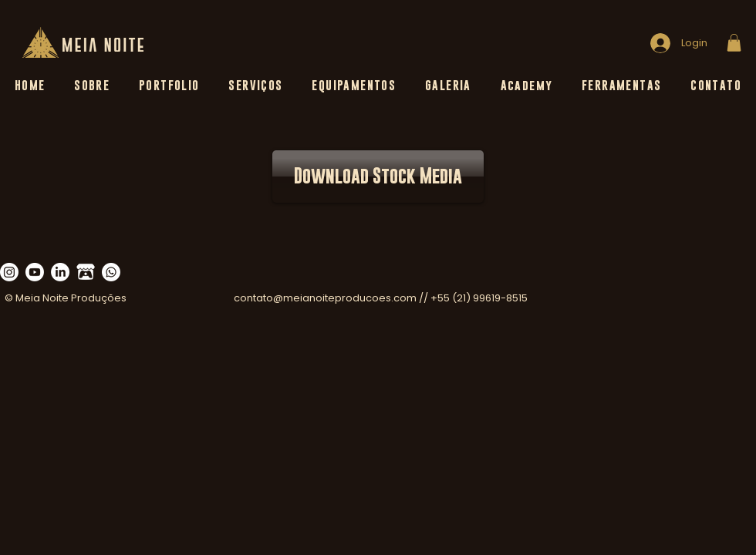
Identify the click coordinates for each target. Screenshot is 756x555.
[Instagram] (9, 272)
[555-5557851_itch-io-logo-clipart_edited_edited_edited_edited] (86, 272)
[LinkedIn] (60, 272)
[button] (734, 43)
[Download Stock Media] (378, 177)
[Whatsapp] (111, 272)
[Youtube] (35, 272)
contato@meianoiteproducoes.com (325, 298)
